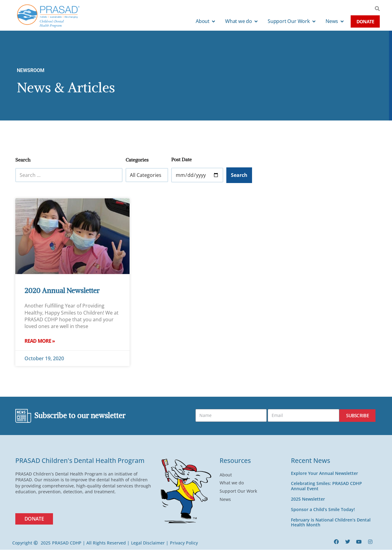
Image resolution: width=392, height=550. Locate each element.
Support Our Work (240, 491)
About (227, 475)
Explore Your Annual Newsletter (324, 473)
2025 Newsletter (308, 499)
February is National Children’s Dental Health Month (331, 522)
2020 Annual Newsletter (62, 290)
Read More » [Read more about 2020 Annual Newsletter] (40, 341)
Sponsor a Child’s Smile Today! (323, 510)
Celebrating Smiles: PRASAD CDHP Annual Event (326, 486)
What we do (233, 483)
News (227, 500)
